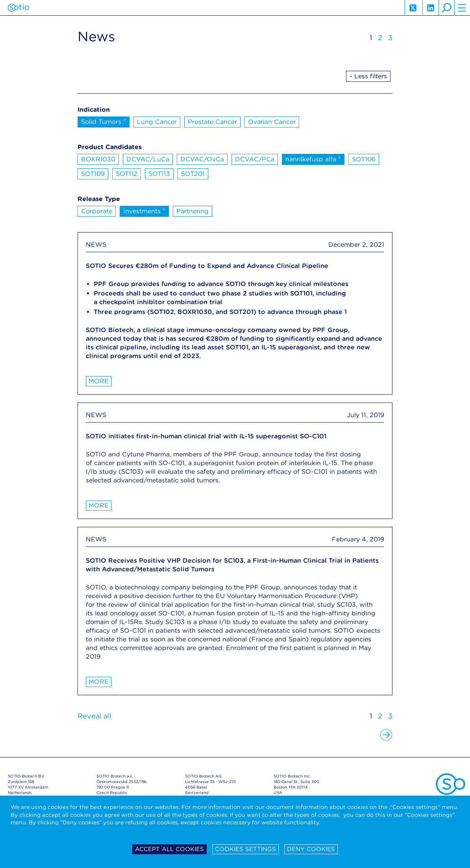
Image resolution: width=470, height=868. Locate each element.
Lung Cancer (157, 122)
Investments (144, 211)
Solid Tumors (104, 121)
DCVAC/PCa (255, 159)
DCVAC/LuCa (148, 159)
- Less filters (368, 76)
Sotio (18, 8)
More (99, 381)
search (446, 8)
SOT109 (93, 174)
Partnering (192, 211)
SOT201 (193, 174)
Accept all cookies (169, 849)
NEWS (96, 245)
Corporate (97, 211)
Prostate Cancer (212, 122)
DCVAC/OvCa (202, 159)
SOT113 (159, 174)
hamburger (462, 8)
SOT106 (364, 159)
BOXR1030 (98, 159)
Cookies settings (245, 849)
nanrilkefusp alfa (313, 159)
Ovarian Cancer (272, 122)
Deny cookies (311, 849)
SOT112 (127, 174)
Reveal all (94, 716)
